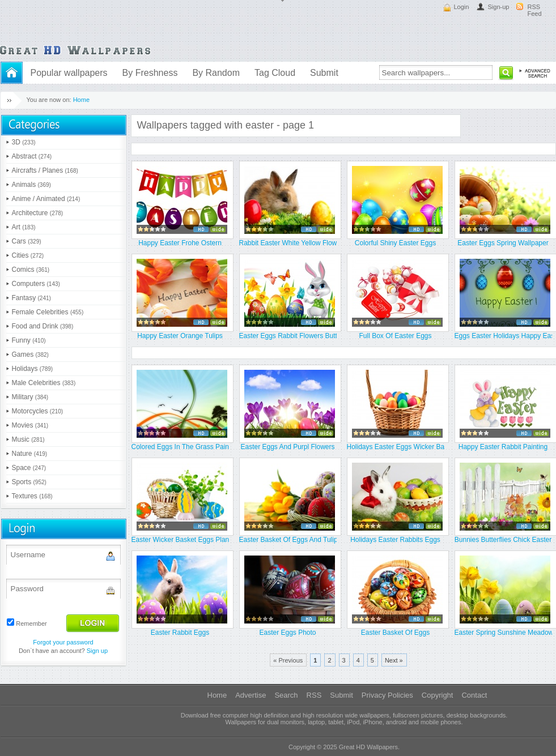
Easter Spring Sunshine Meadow (503, 633)
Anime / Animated (46, 199)
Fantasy (31, 298)
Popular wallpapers (69, 73)
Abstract (32, 156)
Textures (32, 496)
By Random (216, 73)
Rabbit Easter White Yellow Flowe (288, 243)
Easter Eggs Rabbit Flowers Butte (288, 336)
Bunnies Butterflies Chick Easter (503, 540)
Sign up (97, 651)
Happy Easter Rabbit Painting (503, 447)
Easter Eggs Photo (287, 633)
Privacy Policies (387, 695)
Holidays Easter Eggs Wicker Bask (396, 447)
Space (29, 468)
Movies (30, 425)
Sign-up (499, 7)
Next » (394, 660)
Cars (27, 241)
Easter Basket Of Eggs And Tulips (288, 540)
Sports (29, 482)
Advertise (251, 695)
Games (30, 354)
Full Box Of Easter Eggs (395, 336)
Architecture (38, 213)
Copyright (438, 695)
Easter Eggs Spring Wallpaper (503, 243)
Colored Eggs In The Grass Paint (180, 447)
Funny (29, 340)
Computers (36, 284)
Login (462, 7)
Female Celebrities (48, 312)
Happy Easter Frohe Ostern (180, 243)
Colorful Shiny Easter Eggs (395, 243)
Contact (474, 695)
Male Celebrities (44, 383)
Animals (31, 185)
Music (28, 439)
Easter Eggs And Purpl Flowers (287, 447)
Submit (324, 73)
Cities (28, 255)
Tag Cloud (275, 73)
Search (286, 695)
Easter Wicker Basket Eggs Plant (180, 540)
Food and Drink (43, 326)
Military (30, 397)
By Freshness (150, 73)
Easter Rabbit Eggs (180, 633)
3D (24, 142)
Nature (30, 454)
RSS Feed (535, 10)
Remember (31, 623)
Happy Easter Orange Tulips (180, 336)
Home (81, 100)
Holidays (33, 369)
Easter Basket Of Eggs (395, 633)
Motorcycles (38, 411)
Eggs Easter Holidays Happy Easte (503, 336)
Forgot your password (63, 642)
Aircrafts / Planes (45, 170)
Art (24, 227)
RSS (314, 695)
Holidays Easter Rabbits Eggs (395, 540)
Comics (31, 270)
